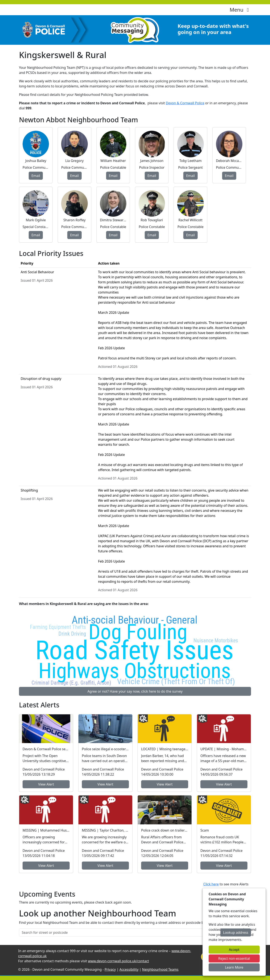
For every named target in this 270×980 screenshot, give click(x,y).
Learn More (234, 967)
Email (36, 176)
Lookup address (236, 932)
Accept (234, 950)
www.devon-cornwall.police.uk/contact (118, 961)
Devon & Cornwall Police (185, 103)
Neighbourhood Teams (160, 969)
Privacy (110, 969)
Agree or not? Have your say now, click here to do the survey (135, 691)
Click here (211, 884)
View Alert (46, 784)
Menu (240, 10)
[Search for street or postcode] (120, 932)
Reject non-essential (234, 958)
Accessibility (129, 969)
